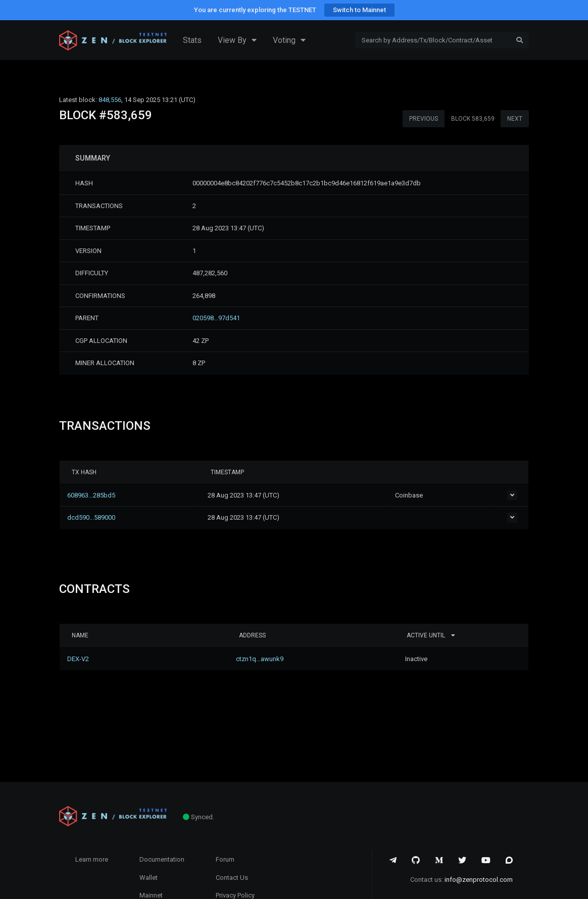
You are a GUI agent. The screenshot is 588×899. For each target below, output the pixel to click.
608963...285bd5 (96, 495)
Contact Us (232, 878)
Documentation (162, 859)
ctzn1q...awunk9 (213, 659)
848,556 (110, 100)
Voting (289, 40)
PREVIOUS (424, 119)
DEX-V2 (83, 659)
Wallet (149, 878)
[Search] (433, 40)
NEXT (515, 119)
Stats (192, 40)
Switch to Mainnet (359, 10)
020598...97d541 (216, 318)
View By (237, 40)
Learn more (92, 859)
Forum (225, 859)
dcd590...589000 (96, 517)
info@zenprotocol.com (479, 880)
